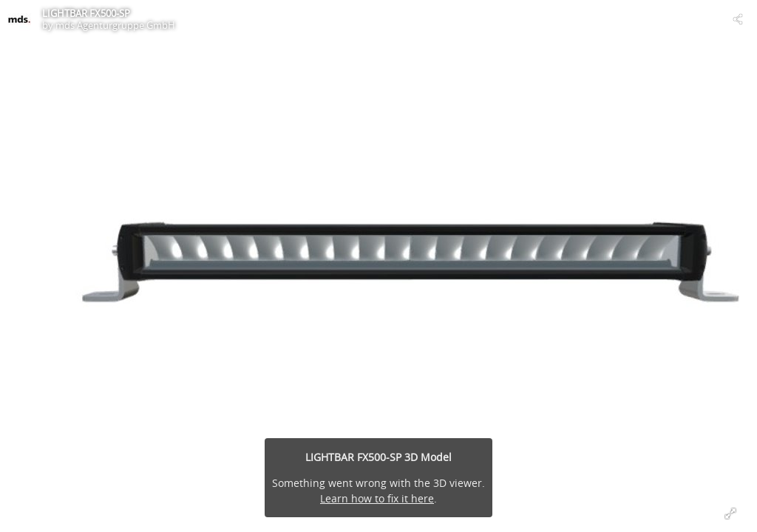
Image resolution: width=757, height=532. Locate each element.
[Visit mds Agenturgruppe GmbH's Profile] (19, 19)
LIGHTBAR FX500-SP (86, 13)
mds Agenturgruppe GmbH (115, 25)
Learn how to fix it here (377, 498)
